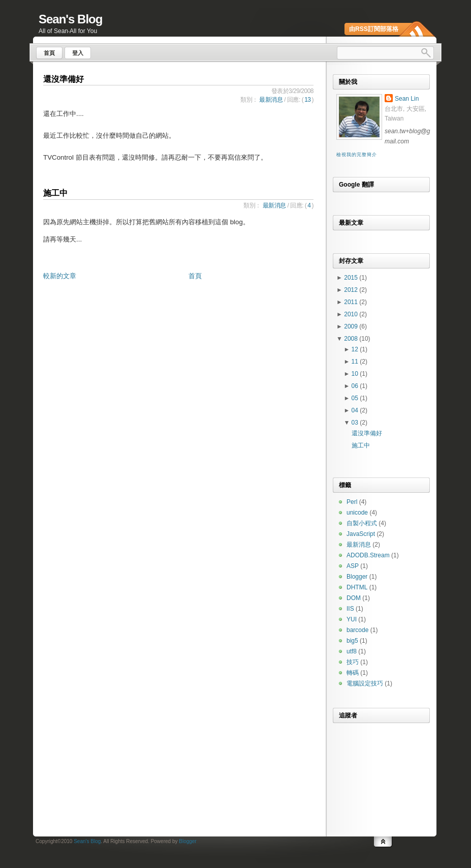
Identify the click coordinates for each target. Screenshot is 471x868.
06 (356, 386)
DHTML (357, 587)
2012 (352, 290)
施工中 (55, 193)
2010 (352, 314)
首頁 (195, 276)
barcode (357, 630)
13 (307, 100)
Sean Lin (407, 99)
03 (356, 423)
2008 (352, 339)
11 (356, 362)
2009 (352, 326)
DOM (354, 598)
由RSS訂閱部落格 (374, 29)
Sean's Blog (70, 19)
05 (356, 398)
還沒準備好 (64, 79)
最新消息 (271, 100)
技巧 (353, 662)
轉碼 (353, 673)
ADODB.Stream (368, 555)
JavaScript (361, 534)
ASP (353, 566)
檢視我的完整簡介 (356, 155)
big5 (352, 641)
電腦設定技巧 (365, 683)
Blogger (357, 577)
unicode (357, 513)
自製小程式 (362, 523)
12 (356, 349)
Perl (352, 502)
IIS (350, 609)
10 (356, 374)
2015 (352, 278)
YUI (352, 619)
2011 (352, 302)
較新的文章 (60, 276)
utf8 (352, 651)
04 (356, 410)
